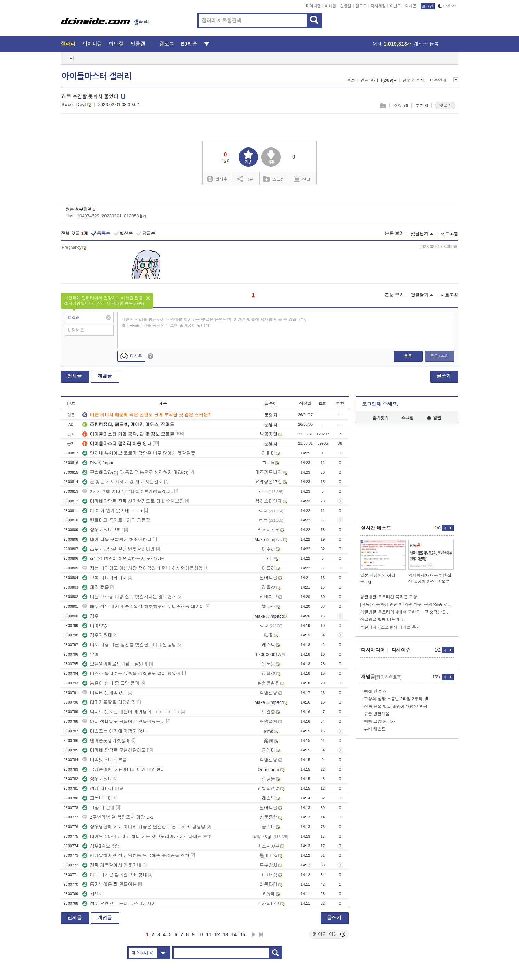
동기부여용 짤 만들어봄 (109, 884)
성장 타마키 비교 (103, 789)
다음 (254, 934)
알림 (434, 418)
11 (209, 934)
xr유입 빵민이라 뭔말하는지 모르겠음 (123, 559)
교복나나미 (97, 798)
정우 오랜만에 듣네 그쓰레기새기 (119, 904)
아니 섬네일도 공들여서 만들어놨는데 (123, 721)
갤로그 (361, 6)
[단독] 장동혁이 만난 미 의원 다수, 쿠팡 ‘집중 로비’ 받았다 (407, 605)
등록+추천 (439, 356)
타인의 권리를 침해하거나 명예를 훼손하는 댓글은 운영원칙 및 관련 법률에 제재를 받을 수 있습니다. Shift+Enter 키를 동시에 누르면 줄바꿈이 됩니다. (214, 323)
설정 (351, 80)
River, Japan (98, 463)
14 (234, 934)
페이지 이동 (329, 934)
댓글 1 (445, 106)
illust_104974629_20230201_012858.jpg (106, 216)
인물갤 (346, 6)
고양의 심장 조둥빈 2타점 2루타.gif (396, 699)
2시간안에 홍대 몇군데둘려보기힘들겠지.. (128, 492)
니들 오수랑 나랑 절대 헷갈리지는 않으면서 (129, 597)
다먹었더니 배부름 (104, 760)
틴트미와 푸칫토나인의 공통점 (116, 520)
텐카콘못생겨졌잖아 (106, 741)
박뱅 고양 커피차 (380, 722)
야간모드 (448, 6)
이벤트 (396, 6)
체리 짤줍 (96, 587)
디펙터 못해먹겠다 (104, 693)
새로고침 (449, 234)
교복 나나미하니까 (104, 578)
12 (217, 934)
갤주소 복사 (413, 80)
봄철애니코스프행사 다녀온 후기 (390, 627)
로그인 (428, 6)
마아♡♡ (95, 626)
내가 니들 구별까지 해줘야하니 (117, 539)
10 (200, 934)
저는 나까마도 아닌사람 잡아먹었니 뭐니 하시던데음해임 (143, 568)
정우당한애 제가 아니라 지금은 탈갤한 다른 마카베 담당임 (144, 827)
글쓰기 (444, 376)
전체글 (75, 376)
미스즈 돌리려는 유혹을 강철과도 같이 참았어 (131, 674)
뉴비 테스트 (375, 729)
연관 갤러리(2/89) (379, 80)
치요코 (93, 894)
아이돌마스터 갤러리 (97, 76)
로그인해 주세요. (380, 404)
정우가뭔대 (97, 635)
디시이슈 (401, 650)
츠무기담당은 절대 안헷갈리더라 (118, 549)
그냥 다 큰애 (98, 808)
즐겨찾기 (381, 418)
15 (243, 934)
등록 (408, 356)
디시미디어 (373, 650)
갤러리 (68, 44)
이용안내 (438, 80)
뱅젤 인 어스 (376, 692)
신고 (302, 179)
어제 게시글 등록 (406, 44)
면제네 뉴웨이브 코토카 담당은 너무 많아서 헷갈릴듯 (139, 453)
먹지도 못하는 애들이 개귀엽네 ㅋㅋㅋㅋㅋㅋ (131, 712)
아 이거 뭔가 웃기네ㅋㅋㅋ (112, 511)
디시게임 (378, 6)
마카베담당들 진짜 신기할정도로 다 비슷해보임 (133, 501)
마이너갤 (313, 6)
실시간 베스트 (376, 528)
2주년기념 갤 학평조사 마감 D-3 (118, 817)
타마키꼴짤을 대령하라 (109, 702)
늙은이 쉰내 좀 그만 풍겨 (111, 683)
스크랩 (383, 106)
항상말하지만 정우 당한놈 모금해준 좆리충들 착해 (136, 856)
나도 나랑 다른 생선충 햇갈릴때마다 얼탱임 (129, 645)
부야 (90, 654)
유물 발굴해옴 (377, 714)
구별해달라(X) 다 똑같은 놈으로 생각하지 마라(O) (135, 472)
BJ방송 (189, 44)
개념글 (105, 376)
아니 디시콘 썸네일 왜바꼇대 (115, 875)
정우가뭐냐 (97, 779)
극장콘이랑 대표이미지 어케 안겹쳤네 (123, 769)
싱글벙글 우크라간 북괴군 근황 (389, 597)
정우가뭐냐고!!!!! (102, 530)
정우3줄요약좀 (101, 846)
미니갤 (330, 6)
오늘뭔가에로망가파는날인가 (115, 664)
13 (226, 934)
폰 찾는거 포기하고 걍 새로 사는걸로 (122, 482)
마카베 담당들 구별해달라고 (114, 750)
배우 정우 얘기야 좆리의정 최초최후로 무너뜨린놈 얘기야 (143, 607)
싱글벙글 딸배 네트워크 (382, 620)
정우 (90, 616)
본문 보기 (394, 234)
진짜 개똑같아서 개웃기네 (112, 865)
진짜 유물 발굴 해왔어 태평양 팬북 (396, 707)
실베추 (217, 179)
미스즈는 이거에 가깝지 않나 (115, 731)
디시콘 (411, 6)
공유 (245, 179)
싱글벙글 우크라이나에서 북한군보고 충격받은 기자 (407, 612)
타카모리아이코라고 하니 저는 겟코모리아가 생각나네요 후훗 (147, 836)
